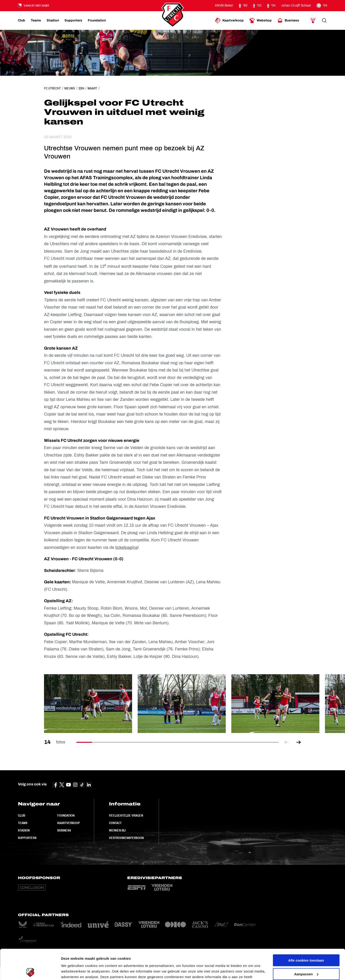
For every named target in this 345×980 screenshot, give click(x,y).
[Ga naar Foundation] (97, 21)
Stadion (24, 830)
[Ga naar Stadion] (53, 21)
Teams (23, 823)
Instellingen (71, 971)
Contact (115, 823)
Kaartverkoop (69, 823)
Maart (92, 88)
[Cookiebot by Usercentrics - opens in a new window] (30, 971)
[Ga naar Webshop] (260, 21)
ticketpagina (126, 547)
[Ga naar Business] (288, 21)
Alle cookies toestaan (306, 930)
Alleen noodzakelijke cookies (306, 958)
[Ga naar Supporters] (73, 21)
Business (64, 830)
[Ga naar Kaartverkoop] (229, 21)
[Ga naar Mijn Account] (313, 21)
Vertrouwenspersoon (126, 838)
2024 (81, 88)
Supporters (27, 838)
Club (22, 815)
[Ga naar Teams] (36, 21)
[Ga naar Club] (22, 21)
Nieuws (70, 88)
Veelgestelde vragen (126, 815)
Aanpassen (306, 944)
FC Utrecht (52, 88)
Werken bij (117, 830)
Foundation (66, 815)
